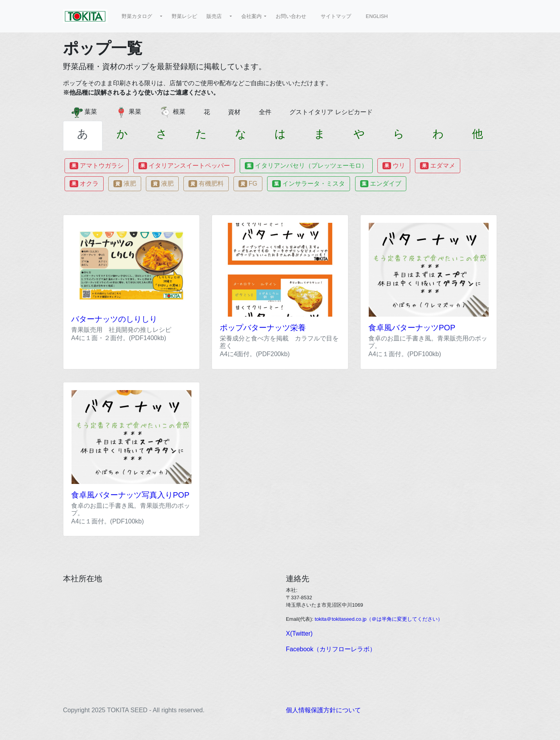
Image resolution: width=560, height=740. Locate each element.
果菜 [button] (131, 112)
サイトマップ (338, 16)
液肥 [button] (125, 184)
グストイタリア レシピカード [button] (334, 112)
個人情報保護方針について (323, 710)
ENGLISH (379, 16)
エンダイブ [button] (381, 184)
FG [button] (248, 184)
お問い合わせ (293, 16)
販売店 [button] (217, 16)
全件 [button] (268, 112)
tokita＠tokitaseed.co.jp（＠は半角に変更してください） (379, 619)
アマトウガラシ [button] (97, 166)
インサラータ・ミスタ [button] (309, 184)
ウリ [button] (394, 166)
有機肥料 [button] (206, 184)
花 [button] (210, 112)
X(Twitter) (299, 633)
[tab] (83, 136)
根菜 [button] (176, 112)
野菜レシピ (184, 16)
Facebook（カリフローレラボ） (331, 649)
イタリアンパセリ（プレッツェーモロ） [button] (306, 166)
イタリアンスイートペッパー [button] (184, 166)
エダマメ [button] (438, 166)
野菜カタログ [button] (140, 16)
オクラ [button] (84, 184)
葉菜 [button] (87, 112)
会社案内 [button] (252, 16)
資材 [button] (237, 112)
